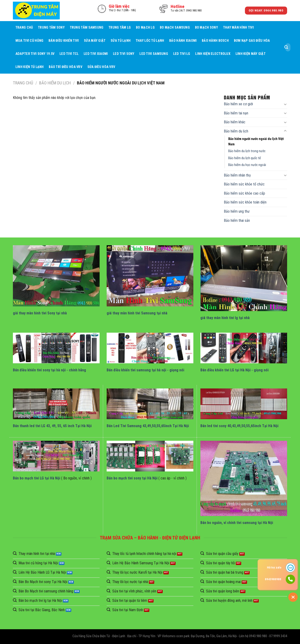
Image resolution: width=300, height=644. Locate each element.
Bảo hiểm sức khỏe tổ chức (244, 184)
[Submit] (286, 47)
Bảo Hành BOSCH (215, 41)
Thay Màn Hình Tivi (238, 28)
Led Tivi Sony (124, 54)
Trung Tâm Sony (51, 28)
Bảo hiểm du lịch (55, 83)
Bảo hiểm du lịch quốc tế (245, 158)
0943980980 (273, 579)
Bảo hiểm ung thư (237, 211)
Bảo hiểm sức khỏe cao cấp (244, 193)
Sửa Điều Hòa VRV (101, 67)
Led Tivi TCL (69, 54)
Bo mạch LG (145, 28)
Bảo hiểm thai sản (237, 220)
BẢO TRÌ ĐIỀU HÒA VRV (66, 67)
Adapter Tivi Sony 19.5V (35, 54)
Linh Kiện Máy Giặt (251, 54)
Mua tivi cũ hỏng (30, 41)
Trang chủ (24, 28)
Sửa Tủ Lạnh (121, 41)
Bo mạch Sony (206, 28)
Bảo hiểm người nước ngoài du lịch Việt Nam (256, 142)
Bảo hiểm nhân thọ (237, 175)
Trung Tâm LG (120, 28)
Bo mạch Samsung (175, 28)
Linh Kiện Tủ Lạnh (30, 67)
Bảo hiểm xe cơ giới (238, 104)
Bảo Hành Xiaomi (183, 41)
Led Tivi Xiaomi (96, 54)
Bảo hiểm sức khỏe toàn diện (245, 202)
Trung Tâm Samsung (87, 28)
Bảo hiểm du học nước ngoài (247, 165)
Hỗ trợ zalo (274, 567)
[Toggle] (285, 104)
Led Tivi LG (182, 54)
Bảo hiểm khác (235, 122)
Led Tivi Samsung (154, 54)
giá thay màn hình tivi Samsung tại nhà (137, 313)
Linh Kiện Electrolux (213, 54)
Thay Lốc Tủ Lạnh (150, 41)
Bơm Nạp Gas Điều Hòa (252, 41)
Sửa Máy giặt (95, 41)
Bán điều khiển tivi (64, 41)
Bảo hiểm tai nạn (236, 113)
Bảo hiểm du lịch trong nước (247, 151)
